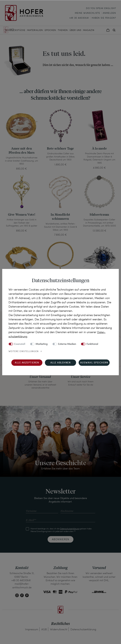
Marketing (42, 344)
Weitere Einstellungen (24, 351)
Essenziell (20, 344)
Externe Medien (67, 344)
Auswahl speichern (94, 363)
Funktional (92, 344)
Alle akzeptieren (27, 363)
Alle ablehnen (61, 363)
